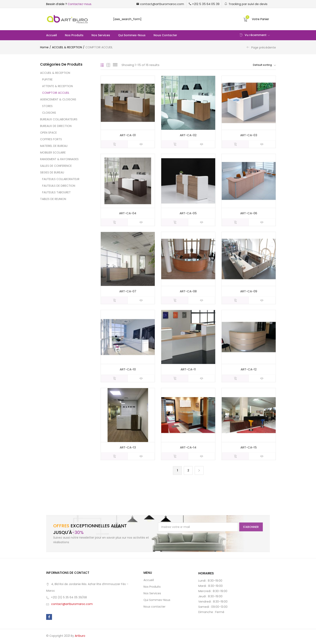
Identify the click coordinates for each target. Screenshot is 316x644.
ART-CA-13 (128, 449)
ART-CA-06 (249, 214)
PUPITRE (47, 79)
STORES (47, 106)
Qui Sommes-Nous (132, 35)
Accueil (51, 35)
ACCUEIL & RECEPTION (67, 47)
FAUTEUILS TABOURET (56, 192)
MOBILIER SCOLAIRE (53, 152)
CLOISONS (49, 113)
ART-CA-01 (128, 135)
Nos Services (101, 35)
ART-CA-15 (249, 449)
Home (44, 47)
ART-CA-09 (249, 292)
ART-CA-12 (249, 370)
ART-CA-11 (188, 370)
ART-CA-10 (128, 370)
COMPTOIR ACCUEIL (56, 93)
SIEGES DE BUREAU (52, 172)
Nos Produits (74, 35)
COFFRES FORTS (51, 139)
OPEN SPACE (48, 133)
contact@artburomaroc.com (72, 606)
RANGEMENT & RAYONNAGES (59, 159)
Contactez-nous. (80, 4)
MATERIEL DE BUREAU (54, 146)
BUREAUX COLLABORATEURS (59, 119)
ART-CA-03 (249, 135)
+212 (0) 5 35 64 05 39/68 (69, 599)
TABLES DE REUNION (53, 199)
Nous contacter (165, 35)
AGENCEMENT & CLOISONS (58, 99)
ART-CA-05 (188, 214)
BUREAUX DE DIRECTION (56, 126)
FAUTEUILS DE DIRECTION (59, 186)
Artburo (80, 637)
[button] (160, 4)
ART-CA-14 (188, 449)
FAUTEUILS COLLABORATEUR (61, 179)
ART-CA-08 (188, 292)
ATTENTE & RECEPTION (57, 86)
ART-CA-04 (128, 214)
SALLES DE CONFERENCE (56, 166)
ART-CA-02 (188, 135)
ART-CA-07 (128, 292)
